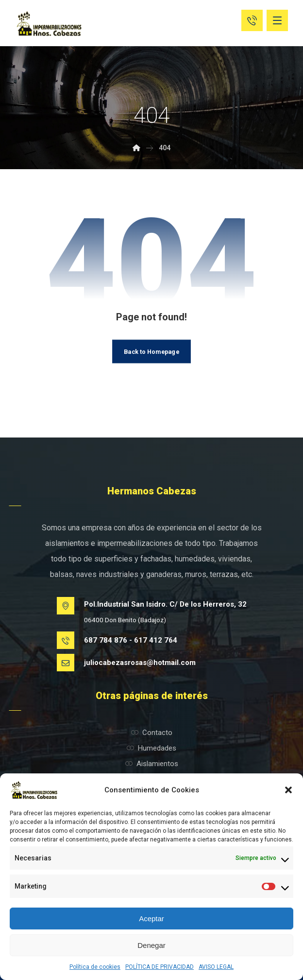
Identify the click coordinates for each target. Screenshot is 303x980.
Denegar (151, 945)
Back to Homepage (151, 351)
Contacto (152, 733)
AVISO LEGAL (216, 967)
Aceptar (151, 919)
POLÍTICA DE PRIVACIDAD (160, 967)
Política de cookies (95, 967)
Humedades (151, 748)
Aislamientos (152, 764)
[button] (288, 790)
